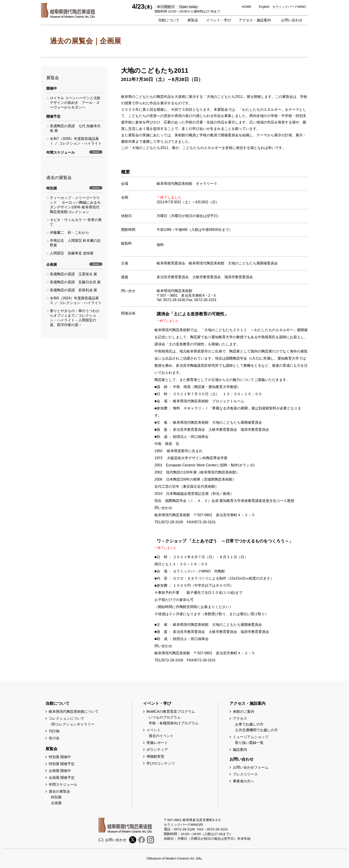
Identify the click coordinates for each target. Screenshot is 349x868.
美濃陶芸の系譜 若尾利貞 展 (73, 290)
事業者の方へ (243, 781)
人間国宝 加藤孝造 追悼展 (72, 253)
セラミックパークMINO (289, 7)
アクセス (240, 718)
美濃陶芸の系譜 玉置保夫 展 (73, 274)
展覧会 (193, 20)
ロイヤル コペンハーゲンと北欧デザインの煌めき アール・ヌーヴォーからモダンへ (75, 103)
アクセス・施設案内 (255, 20)
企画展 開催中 (60, 771)
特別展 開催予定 (62, 764)
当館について (169, 20)
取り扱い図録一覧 (249, 743)
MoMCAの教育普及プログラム (171, 712)
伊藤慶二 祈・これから (69, 233)
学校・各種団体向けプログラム (174, 723)
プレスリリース (245, 774)
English (264, 7)
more (96, 152)
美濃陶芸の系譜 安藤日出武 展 (75, 282)
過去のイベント (161, 736)
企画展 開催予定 (62, 778)
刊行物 (54, 731)
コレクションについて (67, 718)
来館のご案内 (243, 712)
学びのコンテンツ (161, 763)
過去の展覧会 (59, 791)
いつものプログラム (165, 717)
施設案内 (240, 750)
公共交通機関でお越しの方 (256, 730)
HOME (247, 7)
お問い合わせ (292, 20)
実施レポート (157, 743)
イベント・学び (219, 20)
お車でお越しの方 (249, 724)
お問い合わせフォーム (251, 767)
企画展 (56, 803)
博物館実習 (157, 756)
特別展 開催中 (60, 757)
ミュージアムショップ (251, 737)
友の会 (54, 738)
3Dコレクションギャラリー (73, 724)
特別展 (56, 797)
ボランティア (157, 750)
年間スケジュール (63, 784)
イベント (154, 730)
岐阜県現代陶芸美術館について (74, 712)
